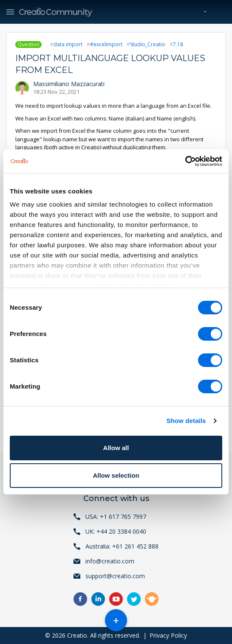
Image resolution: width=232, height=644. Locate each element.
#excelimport (106, 44)
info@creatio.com (110, 561)
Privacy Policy (168, 635)
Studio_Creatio (148, 44)
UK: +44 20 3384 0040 (116, 531)
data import (68, 44)
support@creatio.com (115, 576)
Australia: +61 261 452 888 (122, 546)
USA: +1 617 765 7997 (116, 517)
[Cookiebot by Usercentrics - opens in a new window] (185, 161)
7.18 (178, 44)
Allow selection (116, 475)
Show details (186, 421)
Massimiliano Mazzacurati (69, 84)
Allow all (116, 448)
